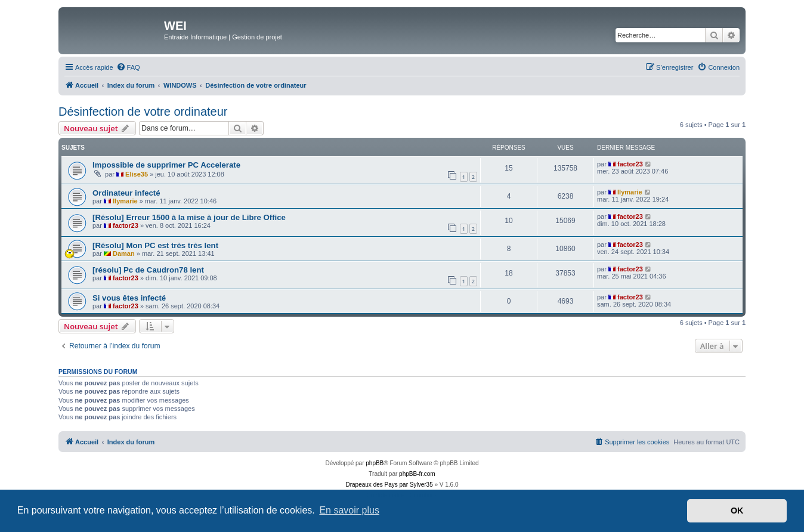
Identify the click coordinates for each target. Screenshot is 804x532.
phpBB (375, 463)
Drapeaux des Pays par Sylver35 (389, 485)
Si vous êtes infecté (129, 298)
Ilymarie (125, 201)
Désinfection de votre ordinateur (143, 112)
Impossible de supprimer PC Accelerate (166, 165)
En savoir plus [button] (349, 510)
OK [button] (737, 511)
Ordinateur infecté (126, 193)
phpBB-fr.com (417, 474)
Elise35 (137, 174)
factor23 (630, 164)
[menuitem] (128, 67)
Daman (124, 253)
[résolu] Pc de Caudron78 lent (148, 270)
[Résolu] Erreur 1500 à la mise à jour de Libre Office (189, 217)
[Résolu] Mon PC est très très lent (155, 245)
